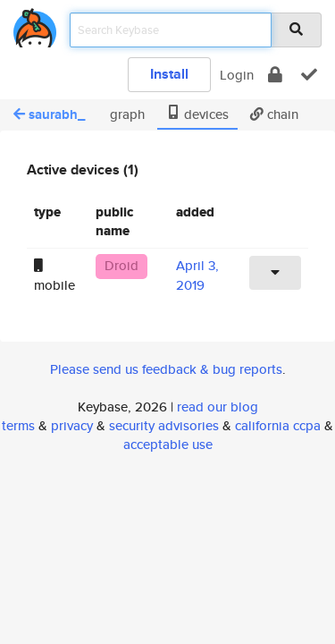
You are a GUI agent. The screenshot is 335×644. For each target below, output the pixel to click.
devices (197, 114)
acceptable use (168, 444)
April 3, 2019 (197, 275)
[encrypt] (275, 75)
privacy (72, 425)
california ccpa (278, 425)
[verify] (309, 75)
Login (237, 75)
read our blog (218, 407)
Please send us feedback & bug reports (166, 369)
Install (169, 74)
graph (126, 114)
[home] (35, 25)
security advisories (164, 425)
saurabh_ (49, 114)
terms (18, 425)
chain (274, 114)
